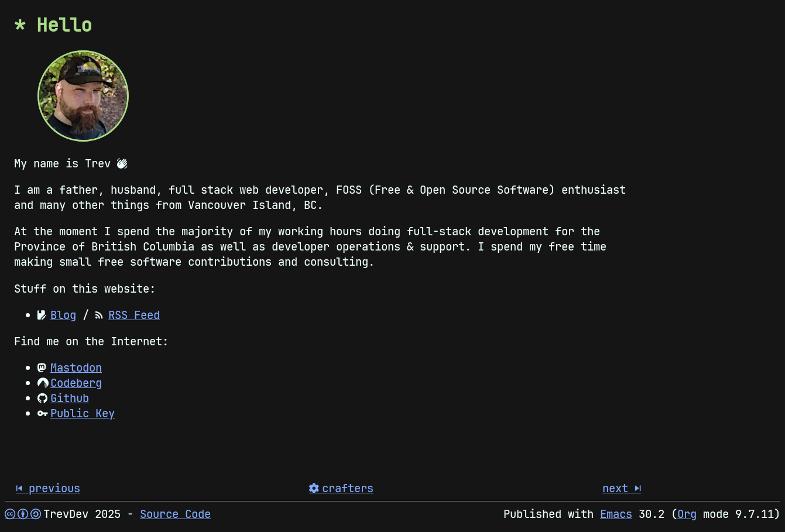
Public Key (83, 413)
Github (70, 398)
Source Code (175, 514)
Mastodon (76, 368)
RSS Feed (134, 315)
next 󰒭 (622, 488)
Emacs (616, 514)
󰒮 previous (48, 488)
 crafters (341, 488)
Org (687, 514)
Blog (63, 315)
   (21, 514)
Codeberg (76, 383)
